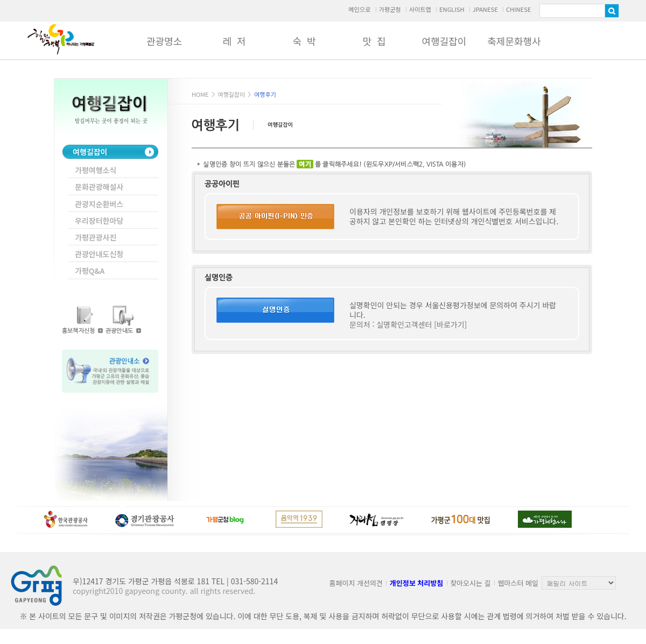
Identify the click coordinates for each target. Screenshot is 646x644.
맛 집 (374, 41)
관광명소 (164, 41)
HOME (200, 94)
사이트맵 (420, 9)
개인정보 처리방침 (416, 583)
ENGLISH (452, 9)
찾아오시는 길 (470, 583)
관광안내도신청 (99, 254)
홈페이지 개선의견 (356, 583)
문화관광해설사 (99, 187)
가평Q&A (90, 271)
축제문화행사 (514, 41)
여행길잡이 (444, 41)
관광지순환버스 (99, 204)
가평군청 (389, 9)
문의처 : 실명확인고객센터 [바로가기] (408, 324)
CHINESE (519, 9)
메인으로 (359, 9)
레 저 (234, 41)
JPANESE (485, 9)
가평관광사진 (96, 237)
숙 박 (304, 41)
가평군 (61, 39)
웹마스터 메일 (518, 583)
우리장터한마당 (99, 221)
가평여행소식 (96, 170)
